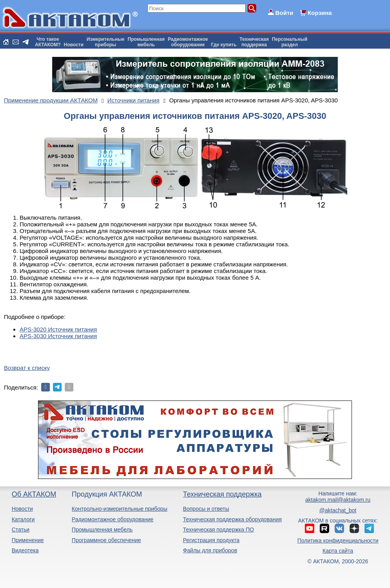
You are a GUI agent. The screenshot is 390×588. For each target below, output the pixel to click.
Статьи (21, 530)
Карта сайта (338, 551)
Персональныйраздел (290, 42)
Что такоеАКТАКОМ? (48, 42)
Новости (74, 45)
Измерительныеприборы (106, 42)
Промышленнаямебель (146, 42)
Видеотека (25, 550)
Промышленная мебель (102, 530)
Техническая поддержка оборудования (232, 519)
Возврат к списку (27, 368)
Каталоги (23, 519)
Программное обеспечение (107, 540)
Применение (28, 540)
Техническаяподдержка (254, 42)
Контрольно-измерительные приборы (120, 509)
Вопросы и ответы (206, 509)
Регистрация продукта (211, 540)
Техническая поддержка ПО (218, 530)
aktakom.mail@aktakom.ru (338, 500)
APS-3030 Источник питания (58, 336)
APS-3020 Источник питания (58, 329)
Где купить (224, 45)
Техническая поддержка (222, 494)
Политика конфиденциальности (338, 541)
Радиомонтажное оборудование (113, 519)
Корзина (320, 13)
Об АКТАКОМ (34, 494)
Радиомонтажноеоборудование (188, 42)
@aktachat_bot (338, 510)
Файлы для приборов (210, 550)
